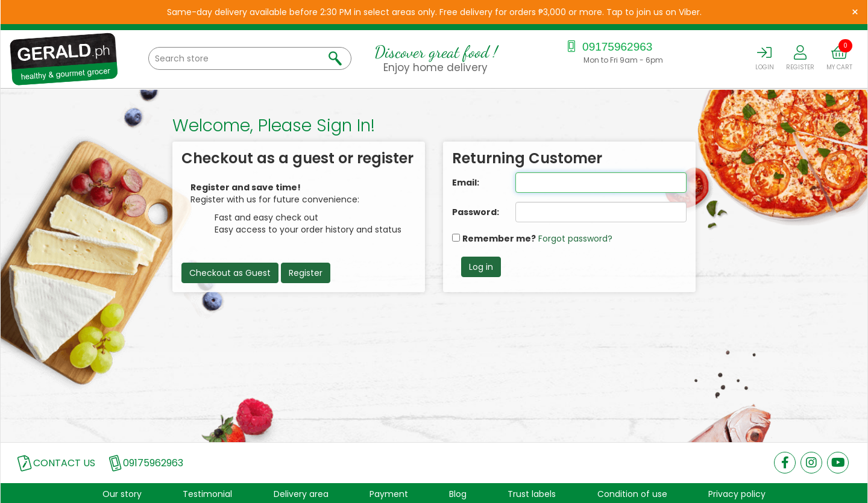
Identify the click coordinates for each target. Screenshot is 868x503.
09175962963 (609, 47)
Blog (458, 494)
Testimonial (207, 494)
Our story (122, 494)
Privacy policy (737, 494)
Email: (466, 183)
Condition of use (632, 494)
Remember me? (499, 239)
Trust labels (532, 494)
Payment (389, 494)
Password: (475, 212)
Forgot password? (575, 239)
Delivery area (301, 494)
